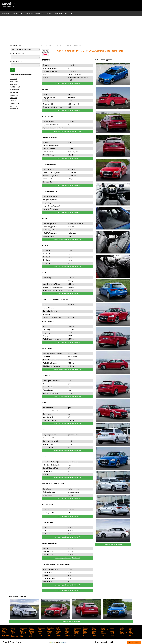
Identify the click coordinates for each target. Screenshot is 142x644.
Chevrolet (5, 629)
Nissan (49, 634)
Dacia (49, 629)
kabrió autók (14, 82)
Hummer (50, 631)
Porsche (113, 634)
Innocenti (77, 631)
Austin (67, 628)
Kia (120, 631)
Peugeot (77, 634)
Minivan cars (14, 95)
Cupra (40, 629)
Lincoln (49, 632)
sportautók (49, 14)
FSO (21, 631)
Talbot (94, 635)
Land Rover (23, 632)
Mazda (94, 632)
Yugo (30, 636)
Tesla (103, 635)
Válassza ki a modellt (17, 53)
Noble (58, 634)
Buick (112, 628)
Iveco (85, 631)
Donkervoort (105, 629)
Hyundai (58, 631)
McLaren (104, 632)
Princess (122, 634)
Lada (130, 631)
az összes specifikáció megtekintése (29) (68, 451)
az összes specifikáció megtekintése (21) (68, 478)
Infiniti (67, 631)
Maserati (77, 632)
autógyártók (5, 14)
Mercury (131, 632)
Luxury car (13, 106)
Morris (40, 634)
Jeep (103, 631)
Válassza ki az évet (16, 61)
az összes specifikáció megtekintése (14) (68, 424)
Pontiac (104, 634)
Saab (21, 635)
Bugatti (103, 628)
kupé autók (14, 84)
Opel (67, 634)
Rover (13, 635)
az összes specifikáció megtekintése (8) (68, 212)
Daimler (76, 629)
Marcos (67, 632)
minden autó (14, 109)
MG (3, 634)
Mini (12, 634)
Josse (112, 631)
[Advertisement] (71, 30)
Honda (40, 631)
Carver (130, 628)
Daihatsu (68, 629)
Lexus (40, 632)
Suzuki (85, 635)
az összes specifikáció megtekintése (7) (68, 110)
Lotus (58, 632)
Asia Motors (41, 628)
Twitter (12, 642)
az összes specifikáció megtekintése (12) (68, 267)
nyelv (72, 14)
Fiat (130, 629)
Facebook (6, 642)
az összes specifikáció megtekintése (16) (68, 131)
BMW (94, 628)
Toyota (121, 635)
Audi (57, 628)
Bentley (85, 628)
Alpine (31, 628)
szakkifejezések (17, 14)
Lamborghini (5, 632)
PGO (85, 634)
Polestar (95, 634)
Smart (49, 635)
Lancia (13, 632)
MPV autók (14, 98)
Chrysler (13, 629)
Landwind (32, 632)
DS (111, 629)
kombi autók (14, 92)
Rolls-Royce (5, 635)
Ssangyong (68, 635)
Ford (12, 631)
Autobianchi (78, 628)
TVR (3, 636)
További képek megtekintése (113, 545)
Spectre (58, 635)
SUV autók (13, 79)
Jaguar (94, 631)
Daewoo (58, 629)
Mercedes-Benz (124, 632)
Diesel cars (14, 101)
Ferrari (121, 629)
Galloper (31, 631)
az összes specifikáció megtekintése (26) (68, 397)
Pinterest (19, 642)
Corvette (31, 629)
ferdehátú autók (15, 87)
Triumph (131, 635)
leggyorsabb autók (61, 14)
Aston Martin (51, 628)
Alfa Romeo (23, 628)
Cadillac (122, 628)
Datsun (85, 629)
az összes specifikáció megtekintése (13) (68, 369)
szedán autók (14, 90)
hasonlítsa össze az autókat (34, 14)
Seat (30, 635)
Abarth (4, 628)
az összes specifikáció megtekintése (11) (68, 239)
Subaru (76, 635)
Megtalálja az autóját (17, 45)
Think (112, 635)
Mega (112, 632)
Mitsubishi (23, 634)
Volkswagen (14, 636)
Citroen (22, 629)
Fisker (4, 631)
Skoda (40, 635)
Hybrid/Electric (15, 103)
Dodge (94, 629)
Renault (131, 634)
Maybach (86, 632)
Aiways (13, 628)
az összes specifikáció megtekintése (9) (68, 83)
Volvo (21, 636)
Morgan (31, 634)
